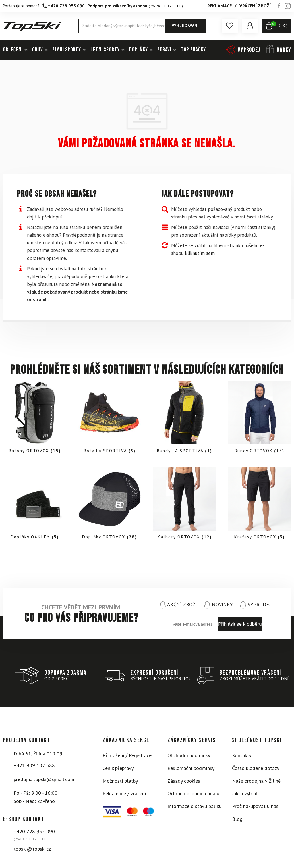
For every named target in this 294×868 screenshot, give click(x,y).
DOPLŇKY (138, 50)
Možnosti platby (120, 782)
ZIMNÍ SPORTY (67, 50)
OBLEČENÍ (13, 50)
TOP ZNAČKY (193, 50)
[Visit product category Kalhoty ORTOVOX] (185, 506)
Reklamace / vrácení (124, 795)
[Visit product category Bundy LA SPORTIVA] (185, 419)
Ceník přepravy (118, 770)
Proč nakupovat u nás (255, 808)
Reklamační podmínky (191, 770)
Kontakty (242, 757)
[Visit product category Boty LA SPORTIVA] (110, 419)
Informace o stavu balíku (194, 808)
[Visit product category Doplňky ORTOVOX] (110, 506)
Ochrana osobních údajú (193, 795)
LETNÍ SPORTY (105, 50)
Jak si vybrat (245, 795)
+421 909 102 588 (34, 767)
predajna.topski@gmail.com (44, 781)
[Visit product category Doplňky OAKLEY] (35, 506)
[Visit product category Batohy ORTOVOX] (35, 419)
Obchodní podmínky (189, 757)
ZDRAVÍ (164, 50)
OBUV (38, 50)
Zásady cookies (184, 782)
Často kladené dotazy (256, 770)
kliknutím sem (200, 253)
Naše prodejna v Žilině (256, 782)
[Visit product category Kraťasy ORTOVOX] (260, 506)
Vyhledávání (185, 26)
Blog (237, 821)
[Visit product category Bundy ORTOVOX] (260, 419)
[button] (229, 26)
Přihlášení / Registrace (127, 757)
